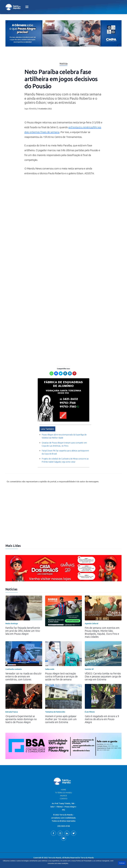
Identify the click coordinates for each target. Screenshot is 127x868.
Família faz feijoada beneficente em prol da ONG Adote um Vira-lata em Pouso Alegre (23, 631)
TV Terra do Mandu (64, 793)
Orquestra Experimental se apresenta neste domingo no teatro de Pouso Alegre (21, 719)
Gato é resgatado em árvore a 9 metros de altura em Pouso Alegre (102, 719)
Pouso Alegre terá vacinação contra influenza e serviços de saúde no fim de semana (61, 676)
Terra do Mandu (87, 858)
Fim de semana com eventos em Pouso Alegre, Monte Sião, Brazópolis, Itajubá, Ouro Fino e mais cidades (102, 632)
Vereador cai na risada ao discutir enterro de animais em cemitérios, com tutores (24, 676)
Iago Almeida (30, 109)
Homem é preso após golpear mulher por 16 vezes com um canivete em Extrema (61, 719)
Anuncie (63, 796)
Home (63, 790)
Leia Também (47, 429)
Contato (64, 799)
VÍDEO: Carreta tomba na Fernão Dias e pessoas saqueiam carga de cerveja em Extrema (103, 676)
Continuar (122, 863)
